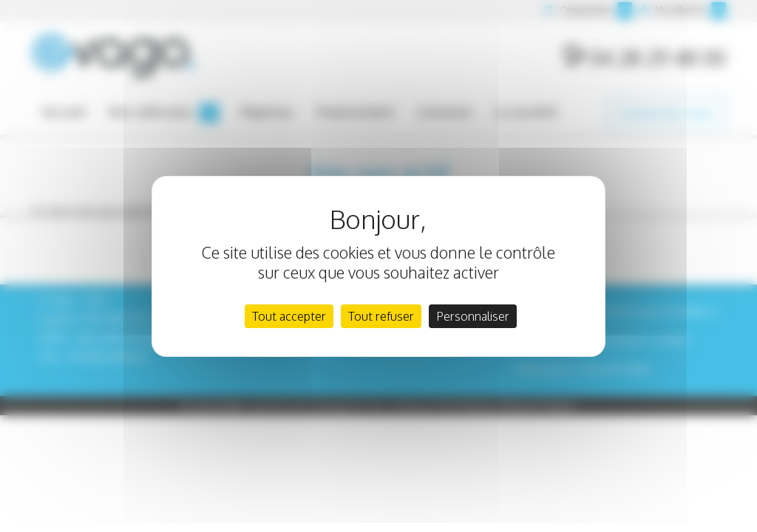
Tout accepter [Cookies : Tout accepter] (289, 316)
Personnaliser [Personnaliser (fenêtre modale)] (473, 316)
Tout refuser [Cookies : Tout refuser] (381, 316)
